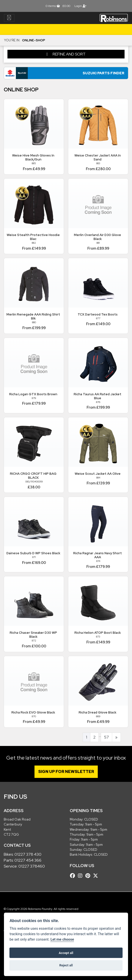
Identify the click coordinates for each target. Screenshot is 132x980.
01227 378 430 (28, 854)
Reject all (66, 965)
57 (106, 737)
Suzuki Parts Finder (103, 73)
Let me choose (62, 940)
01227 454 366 (28, 860)
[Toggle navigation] (9, 18)
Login (80, 6)
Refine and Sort (66, 54)
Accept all (66, 953)
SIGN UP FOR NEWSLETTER (66, 772)
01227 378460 (32, 866)
